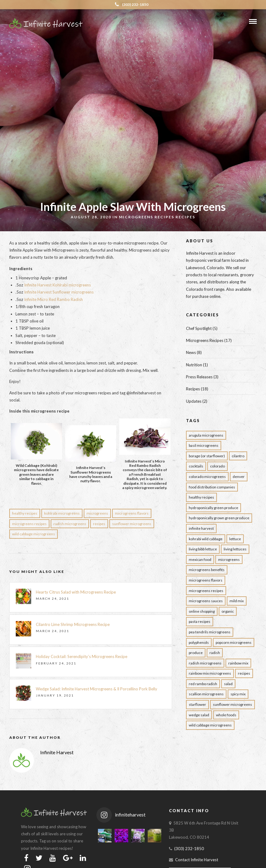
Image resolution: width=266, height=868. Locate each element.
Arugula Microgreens (206, 435)
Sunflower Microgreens (132, 524)
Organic (228, 611)
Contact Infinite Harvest (197, 860)
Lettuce (235, 539)
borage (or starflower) (207, 456)
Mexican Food (200, 559)
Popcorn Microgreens (234, 642)
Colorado (217, 466)
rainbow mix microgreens (210, 673)
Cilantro (238, 456)
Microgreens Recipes (147, 217)
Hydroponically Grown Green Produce (219, 518)
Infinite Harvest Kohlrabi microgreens (57, 285)
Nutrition (194, 365)
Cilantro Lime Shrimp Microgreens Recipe (73, 624)
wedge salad (199, 715)
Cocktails (196, 466)
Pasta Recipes (200, 621)
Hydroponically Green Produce (213, 508)
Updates (194, 401)
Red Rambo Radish (203, 684)
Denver (239, 477)
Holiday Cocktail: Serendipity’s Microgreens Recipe (82, 656)
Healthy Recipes (25, 513)
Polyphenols (199, 642)
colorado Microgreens (207, 477)
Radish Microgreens (70, 524)
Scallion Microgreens (206, 694)
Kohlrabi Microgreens (62, 513)
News (191, 352)
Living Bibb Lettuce (203, 549)
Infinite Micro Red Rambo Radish (53, 299)
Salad (228, 684)
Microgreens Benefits (207, 570)
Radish (215, 653)
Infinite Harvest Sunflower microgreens (59, 292)
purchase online (206, 296)
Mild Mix (237, 601)
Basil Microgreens (204, 445)
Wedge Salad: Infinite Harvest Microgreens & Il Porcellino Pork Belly (97, 689)
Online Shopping (202, 611)
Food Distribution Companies (212, 487)
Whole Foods (226, 715)
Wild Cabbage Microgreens (34, 534)
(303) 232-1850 (132, 4)
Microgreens (97, 513)
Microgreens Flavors (132, 513)
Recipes (185, 217)
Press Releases (199, 377)
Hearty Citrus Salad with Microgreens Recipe (76, 592)
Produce (196, 653)
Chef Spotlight (199, 328)
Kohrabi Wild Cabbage (206, 539)
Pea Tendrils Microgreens (210, 632)
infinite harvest (201, 528)
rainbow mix (238, 663)
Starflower (197, 704)
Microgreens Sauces (206, 601)
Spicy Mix (238, 694)
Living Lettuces (235, 549)
